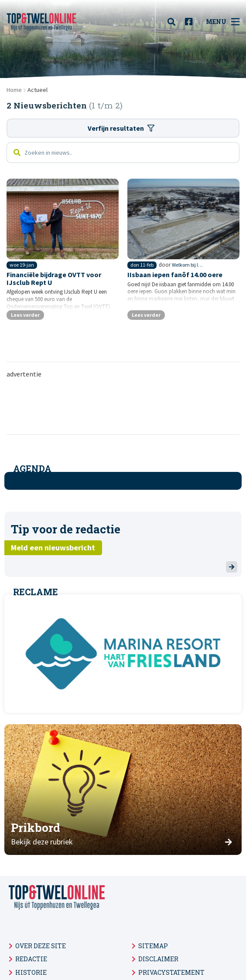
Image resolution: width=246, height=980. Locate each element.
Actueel (38, 90)
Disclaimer (158, 959)
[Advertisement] (123, 406)
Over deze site (41, 946)
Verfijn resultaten (121, 128)
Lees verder (25, 315)
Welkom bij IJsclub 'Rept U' (188, 265)
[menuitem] (174, 22)
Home (14, 90)
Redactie (31, 959)
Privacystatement (171, 972)
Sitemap (153, 946)
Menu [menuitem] (223, 22)
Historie (31, 972)
